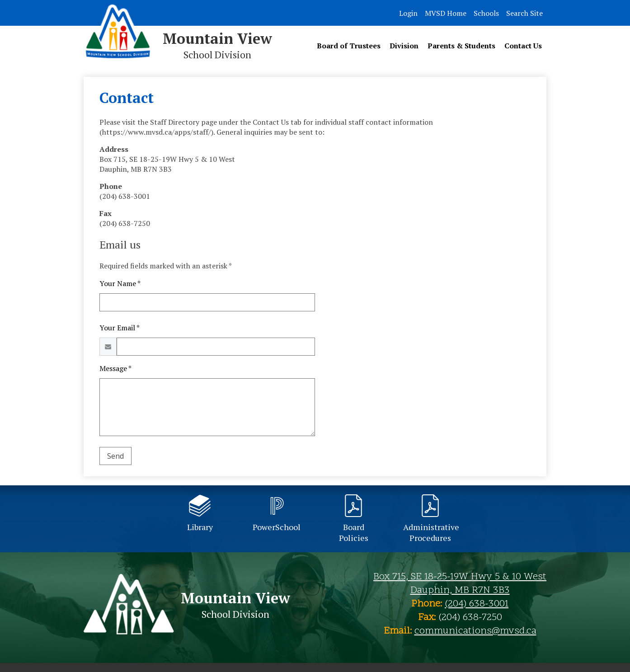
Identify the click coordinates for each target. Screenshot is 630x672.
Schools (486, 13)
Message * (115, 368)
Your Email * (120, 328)
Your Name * (120, 283)
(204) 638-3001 (477, 604)
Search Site (524, 13)
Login (408, 13)
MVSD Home (446, 13)
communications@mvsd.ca (475, 631)
